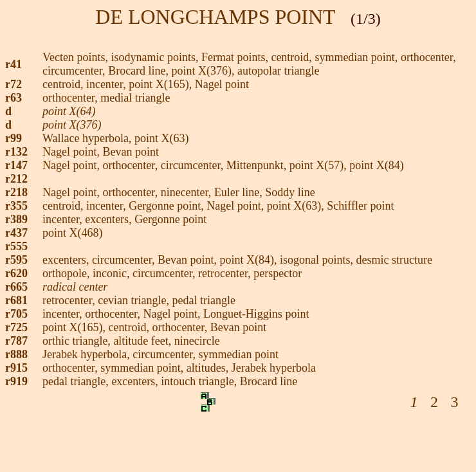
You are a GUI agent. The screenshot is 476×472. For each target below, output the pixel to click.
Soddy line (290, 192)
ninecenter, (188, 192)
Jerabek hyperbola (274, 368)
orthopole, (68, 273)
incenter (105, 84)
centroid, (293, 57)
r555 (16, 246)
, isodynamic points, (153, 57)
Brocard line (137, 71)
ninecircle (197, 341)
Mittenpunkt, (258, 165)
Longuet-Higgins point (256, 314)
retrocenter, (226, 273)
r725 (16, 327)
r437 (16, 233)
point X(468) (73, 233)
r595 (16, 260)
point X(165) (159, 84)
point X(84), (250, 260)
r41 (14, 64)
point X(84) (377, 165)
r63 (14, 98)
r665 (16, 287)
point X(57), (318, 165)
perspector (278, 273)
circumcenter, (75, 71)
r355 (16, 206)
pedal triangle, (77, 381)
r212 (16, 179)
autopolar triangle (278, 71)
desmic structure (394, 260)
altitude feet (141, 341)
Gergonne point (165, 206)
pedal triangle (204, 300)
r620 (16, 273)
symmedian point (239, 354)
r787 (16, 341)
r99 (14, 138)
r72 (14, 84)
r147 (16, 165)
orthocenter (427, 57)
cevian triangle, (135, 300)
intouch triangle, (200, 381)
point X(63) (162, 138)
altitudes (206, 368)
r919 (16, 381)
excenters (107, 219)
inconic (110, 273)
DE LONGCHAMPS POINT (215, 17)
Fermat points (233, 57)
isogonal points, (318, 260)
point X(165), (76, 327)
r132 (16, 152)
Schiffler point (360, 206)
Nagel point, (173, 314)
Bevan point (131, 152)
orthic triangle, (78, 341)
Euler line (237, 192)
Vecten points (74, 57)
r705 (16, 314)
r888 (16, 354)
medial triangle (137, 98)
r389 (16, 219)
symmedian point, (358, 57)
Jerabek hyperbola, (87, 354)
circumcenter (191, 165)
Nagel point (222, 84)
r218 (16, 192)
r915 (16, 368)
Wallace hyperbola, (88, 138)
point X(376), (205, 71)
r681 (16, 300)
